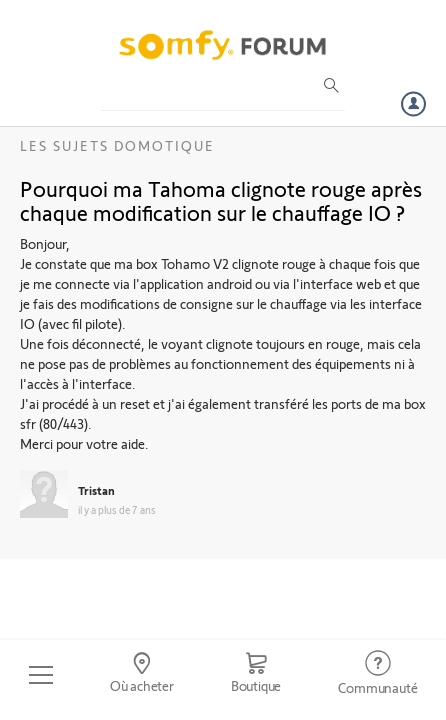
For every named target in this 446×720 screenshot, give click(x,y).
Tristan (96, 490)
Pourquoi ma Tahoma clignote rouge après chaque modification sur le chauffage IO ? (221, 200)
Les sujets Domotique (117, 145)
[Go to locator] (141, 675)
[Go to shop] (256, 675)
